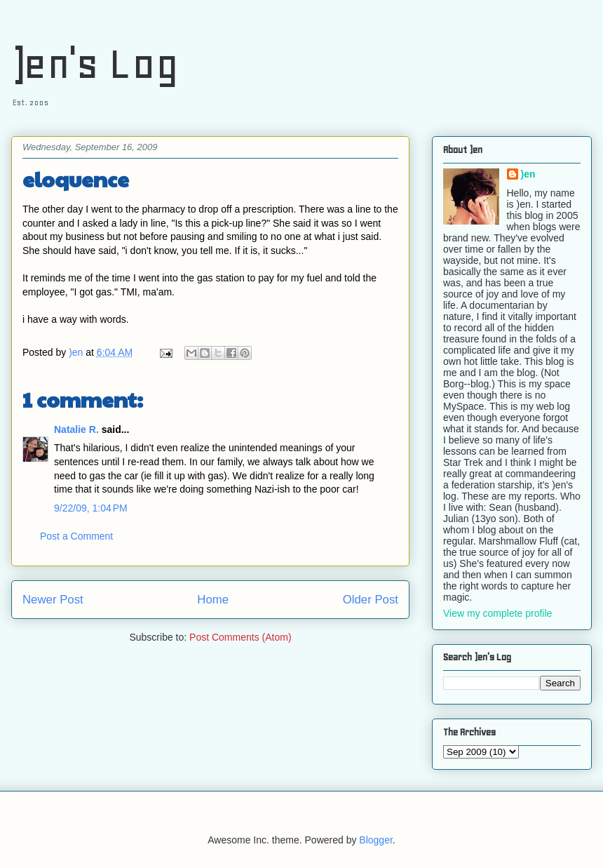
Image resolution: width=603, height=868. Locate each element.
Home (213, 600)
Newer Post (53, 600)
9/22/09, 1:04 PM (91, 508)
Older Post (371, 600)
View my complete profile (497, 613)
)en (528, 174)
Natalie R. (76, 429)
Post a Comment (76, 536)
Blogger (375, 840)
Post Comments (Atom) (240, 637)
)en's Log (95, 64)
